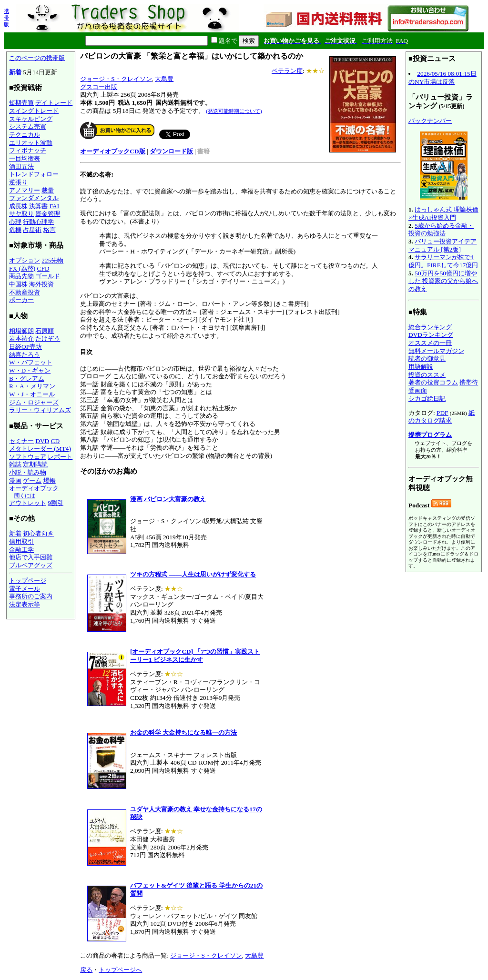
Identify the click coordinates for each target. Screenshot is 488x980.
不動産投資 (25, 292)
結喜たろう (25, 355)
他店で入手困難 (31, 557)
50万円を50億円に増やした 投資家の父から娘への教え (443, 281)
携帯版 (6, 18)
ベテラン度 (287, 71)
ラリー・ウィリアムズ (40, 410)
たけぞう (48, 338)
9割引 (56, 503)
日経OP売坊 (25, 347)
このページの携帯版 (37, 58)
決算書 (38, 206)
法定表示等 (25, 604)
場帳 (50, 480)
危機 (15, 230)
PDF (442, 413)
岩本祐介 (21, 338)
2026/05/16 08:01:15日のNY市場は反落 (442, 78)
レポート (60, 457)
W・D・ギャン (30, 370)
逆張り (18, 182)
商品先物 (21, 276)
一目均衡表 (25, 158)
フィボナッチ (28, 150)
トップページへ (120, 970)
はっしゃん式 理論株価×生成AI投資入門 (443, 213)
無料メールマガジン (436, 351)
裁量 (48, 190)
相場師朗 (21, 331)
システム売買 (28, 126)
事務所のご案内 (31, 596)
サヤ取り (21, 214)
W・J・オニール (32, 394)
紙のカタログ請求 (442, 417)
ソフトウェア (28, 457)
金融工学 (21, 550)
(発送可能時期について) (234, 111)
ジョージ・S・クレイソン (116, 79)
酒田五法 (21, 167)
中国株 (18, 284)
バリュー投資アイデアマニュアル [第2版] (442, 245)
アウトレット (28, 503)
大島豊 (164, 79)
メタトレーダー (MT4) (40, 449)
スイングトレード (34, 111)
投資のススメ (427, 375)
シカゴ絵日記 (427, 399)
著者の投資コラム (433, 382)
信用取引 (21, 541)
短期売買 (21, 103)
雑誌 (15, 464)
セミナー (21, 441)
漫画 (15, 480)
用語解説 (421, 367)
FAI (55, 206)
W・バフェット (31, 362)
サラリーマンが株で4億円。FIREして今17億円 (443, 261)
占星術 (32, 230)
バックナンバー (430, 121)
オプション (25, 260)
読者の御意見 (427, 359)
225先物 (52, 260)
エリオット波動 (31, 143)
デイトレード (54, 103)
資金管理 (48, 214)
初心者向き (38, 533)
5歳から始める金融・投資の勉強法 (441, 230)
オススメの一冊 (430, 343)
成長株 (18, 206)
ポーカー (21, 300)
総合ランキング (430, 327)
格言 (50, 230)
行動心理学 (38, 222)
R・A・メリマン (32, 386)
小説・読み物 (28, 472)
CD (56, 441)
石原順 (45, 331)
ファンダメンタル (34, 198)
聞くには (25, 495)
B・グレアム (27, 379)
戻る (86, 970)
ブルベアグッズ (31, 565)
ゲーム (32, 480)
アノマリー (25, 190)
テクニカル (25, 135)
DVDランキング (431, 335)
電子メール (25, 589)
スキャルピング (31, 119)
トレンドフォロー (34, 174)
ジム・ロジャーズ (34, 402)
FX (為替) (22, 268)
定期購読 (35, 464)
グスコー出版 (99, 87)
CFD (43, 268)
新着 (15, 72)
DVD (42, 441)
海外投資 (41, 284)
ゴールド (48, 276)
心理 (15, 222)
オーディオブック (34, 488)
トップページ (28, 581)
